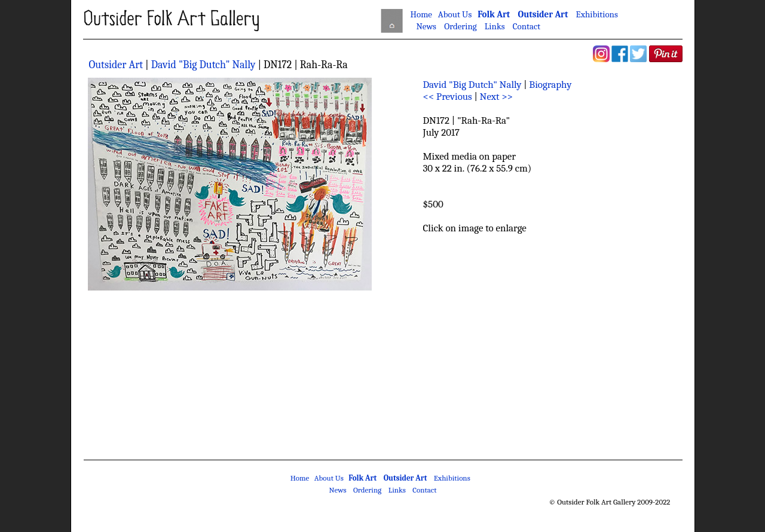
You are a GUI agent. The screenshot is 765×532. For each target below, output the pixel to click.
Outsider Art (543, 14)
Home (421, 14)
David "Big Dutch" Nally (204, 65)
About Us (455, 14)
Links (495, 26)
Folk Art (494, 14)
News (426, 26)
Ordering (460, 26)
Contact (527, 26)
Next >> (496, 97)
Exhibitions (597, 14)
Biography (550, 85)
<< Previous (448, 97)
